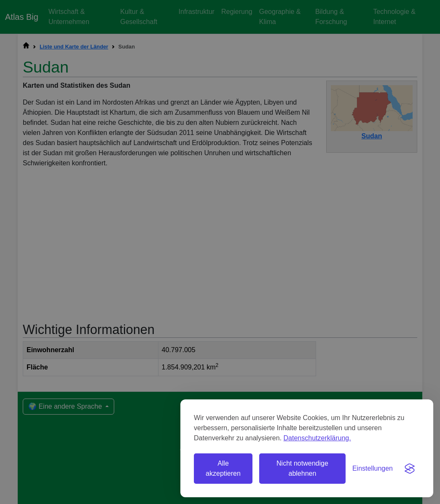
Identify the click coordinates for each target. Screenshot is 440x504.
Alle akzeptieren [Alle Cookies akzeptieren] (223, 468)
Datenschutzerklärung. (317, 438)
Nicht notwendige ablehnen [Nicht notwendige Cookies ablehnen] (302, 468)
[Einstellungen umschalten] (373, 469)
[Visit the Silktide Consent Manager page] (410, 469)
